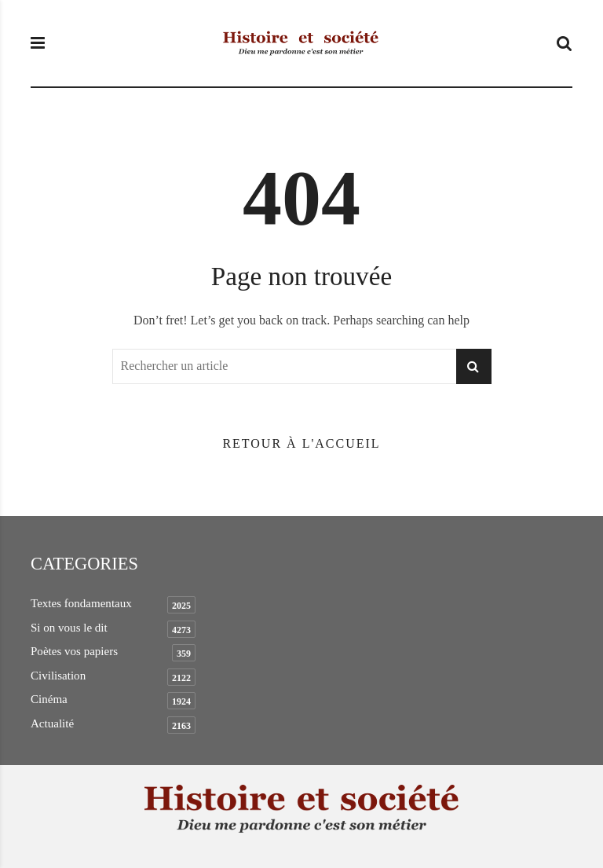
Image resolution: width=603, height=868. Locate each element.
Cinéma (49, 699)
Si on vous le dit (69, 628)
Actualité (52, 723)
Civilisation (58, 676)
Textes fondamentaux (81, 603)
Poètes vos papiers (74, 651)
